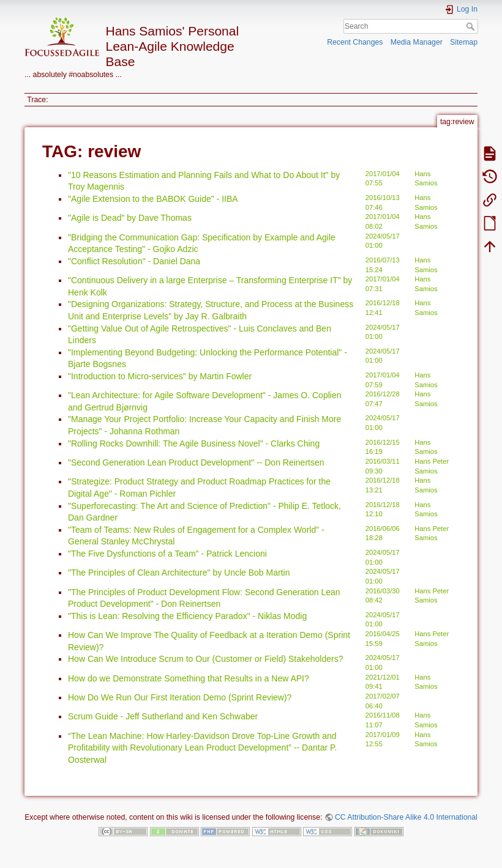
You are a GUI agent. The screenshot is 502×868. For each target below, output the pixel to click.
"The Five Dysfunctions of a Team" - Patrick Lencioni (167, 554)
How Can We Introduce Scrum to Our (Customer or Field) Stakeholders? (205, 659)
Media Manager (417, 42)
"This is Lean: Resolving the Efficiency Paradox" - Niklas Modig (187, 616)
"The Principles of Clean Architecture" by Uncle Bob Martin (179, 573)
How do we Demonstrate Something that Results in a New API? (189, 678)
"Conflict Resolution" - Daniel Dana (134, 261)
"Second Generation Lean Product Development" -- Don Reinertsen (196, 462)
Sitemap (464, 42)
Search (472, 26)
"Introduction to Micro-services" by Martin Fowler (160, 376)
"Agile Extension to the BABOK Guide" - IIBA (153, 199)
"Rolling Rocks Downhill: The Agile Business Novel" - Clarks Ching (194, 443)
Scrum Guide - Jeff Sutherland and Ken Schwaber (163, 716)
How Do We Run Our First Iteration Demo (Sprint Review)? (180, 697)
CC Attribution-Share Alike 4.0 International (406, 817)
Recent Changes (355, 42)
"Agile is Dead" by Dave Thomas (130, 218)
